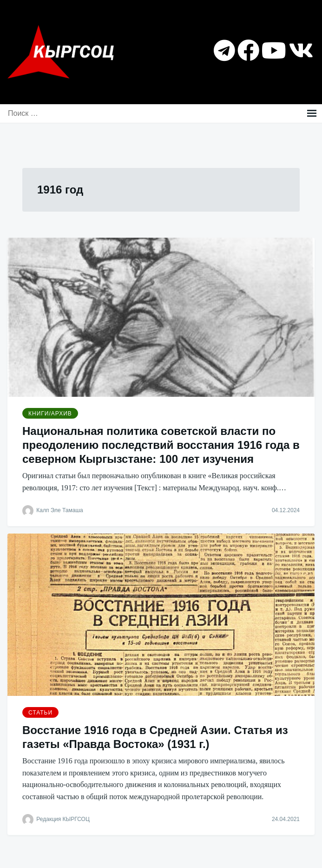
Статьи (40, 713)
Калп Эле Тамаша (59, 510)
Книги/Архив (50, 414)
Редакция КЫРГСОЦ (63, 819)
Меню (312, 114)
